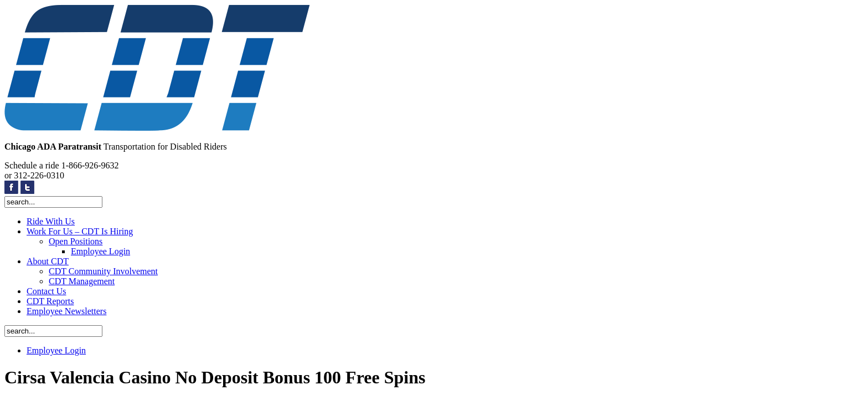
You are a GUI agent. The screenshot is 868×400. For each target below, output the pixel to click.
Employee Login (100, 251)
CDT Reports (50, 301)
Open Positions (76, 241)
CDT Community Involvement (103, 271)
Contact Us (46, 291)
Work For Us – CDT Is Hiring (80, 231)
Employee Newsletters (66, 311)
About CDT (48, 261)
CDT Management (82, 281)
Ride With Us (51, 221)
